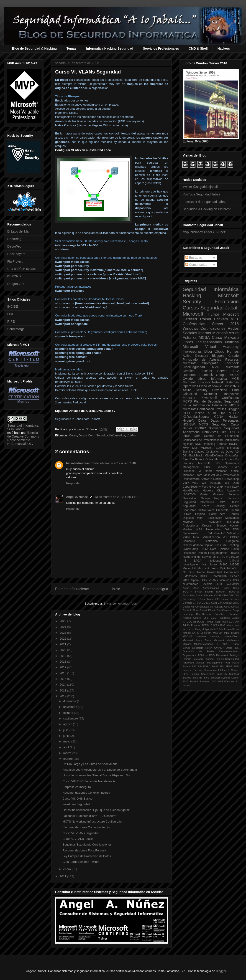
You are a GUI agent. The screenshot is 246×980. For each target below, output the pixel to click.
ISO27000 (189, 494)
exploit (208, 584)
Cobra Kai (188, 607)
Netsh (209, 648)
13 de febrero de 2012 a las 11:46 (114, 463)
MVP (186, 448)
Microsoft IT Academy (202, 522)
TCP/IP (223, 502)
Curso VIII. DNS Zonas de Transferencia (89, 781)
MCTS (203, 424)
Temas (71, 48)
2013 (63, 690)
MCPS (187, 401)
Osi (227, 529)
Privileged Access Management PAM (206, 663)
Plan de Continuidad (227, 659)
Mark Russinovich (210, 518)
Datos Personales (225, 420)
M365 (224, 565)
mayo (67, 741)
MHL (227, 633)
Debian (202, 553)
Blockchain (189, 595)
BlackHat (234, 592)
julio (66, 730)
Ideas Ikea (233, 625)
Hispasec (189, 471)
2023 (63, 633)
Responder (73, 483)
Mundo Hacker (228, 526)
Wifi (204, 483)
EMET (214, 618)
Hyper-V (188, 420)
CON (214, 603)
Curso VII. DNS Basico (77, 799)
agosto (68, 724)
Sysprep (215, 678)
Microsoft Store (192, 475)
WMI (220, 681)
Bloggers (218, 356)
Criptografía (210, 363)
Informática (219, 379)
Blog (208, 351)
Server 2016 (225, 324)
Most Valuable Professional (221, 475)
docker (187, 685)
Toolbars (205, 681)
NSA (199, 529)
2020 (63, 650)
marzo (68, 753)
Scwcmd (187, 670)
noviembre (71, 707)
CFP (231, 595)
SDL (222, 666)
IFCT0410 (207, 625)
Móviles (188, 529)
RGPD (207, 666)
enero (68, 869)
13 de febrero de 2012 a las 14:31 (117, 497)
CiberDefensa (214, 456)
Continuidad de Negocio (209, 607)
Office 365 (232, 648)
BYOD (198, 592)
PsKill (236, 663)
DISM (204, 549)
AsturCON (233, 584)
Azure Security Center (220, 506)
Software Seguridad (224, 428)
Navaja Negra (211, 498)
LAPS (196, 633)
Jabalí (222, 629)
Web (195, 483)
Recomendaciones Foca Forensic (85, 850)
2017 (63, 667)
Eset (186, 459)
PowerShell (209, 398)
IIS (184, 561)
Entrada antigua (156, 589)
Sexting (195, 674)
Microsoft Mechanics (226, 640)
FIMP (235, 467)
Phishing (209, 659)
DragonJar (232, 456)
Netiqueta (198, 648)
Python (187, 666)
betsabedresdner (78, 463)
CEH (225, 595)
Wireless (225, 580)
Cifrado (234, 356)
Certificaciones (213, 328)
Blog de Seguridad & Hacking (34, 48)
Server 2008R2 (194, 428)
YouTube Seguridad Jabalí (201, 194)
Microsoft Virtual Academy (211, 347)
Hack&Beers (217, 514)
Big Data (232, 483)
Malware (232, 338)
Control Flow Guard (195, 610)
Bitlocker (221, 592)
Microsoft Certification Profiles (204, 409)
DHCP (187, 514)
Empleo (200, 514)
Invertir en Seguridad (76, 804)
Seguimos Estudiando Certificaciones (87, 845)
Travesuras (192, 351)
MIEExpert (205, 471)
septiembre (71, 718)
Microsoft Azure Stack (197, 640)
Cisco (203, 386)
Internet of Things (193, 629)
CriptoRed (190, 394)
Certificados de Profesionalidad (203, 440)
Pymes (233, 351)
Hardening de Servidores (199, 557)
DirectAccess (204, 614)
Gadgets (225, 618)
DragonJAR (15, 284)
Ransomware (191, 479)
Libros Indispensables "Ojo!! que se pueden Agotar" (96, 810)
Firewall (234, 553)
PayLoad (197, 659)
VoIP (186, 483)
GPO (186, 413)
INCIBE (13, 306)
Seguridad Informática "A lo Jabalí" (23, 427)
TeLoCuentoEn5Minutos (223, 533)
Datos (203, 420)
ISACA (197, 561)
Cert (220, 603)
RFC (194, 666)
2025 (63, 621)
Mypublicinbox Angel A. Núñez (204, 232)
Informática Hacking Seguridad (110, 48)
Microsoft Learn (208, 568)
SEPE (229, 666)
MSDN (235, 633)
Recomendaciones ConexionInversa (86, 793)
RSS (236, 529)
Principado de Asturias (202, 360)
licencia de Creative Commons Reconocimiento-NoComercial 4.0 (23, 438)
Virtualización (211, 537)
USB (204, 580)
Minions (187, 644)
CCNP (218, 595)
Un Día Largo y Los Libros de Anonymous (90, 764)
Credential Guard (227, 510)
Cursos (191, 308)
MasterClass (232, 636)
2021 (63, 644)
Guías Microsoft (216, 459)
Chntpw (228, 603)
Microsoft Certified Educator (211, 369)
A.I (225, 537)
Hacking (192, 295)
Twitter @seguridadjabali (200, 187)
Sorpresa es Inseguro (77, 787)
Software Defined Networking (220, 479)
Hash (217, 622)
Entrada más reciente (72, 589)
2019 (63, 656)
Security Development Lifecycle (212, 670)
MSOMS (187, 636)
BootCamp (190, 510)
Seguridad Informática (211, 289)
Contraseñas (232, 607)
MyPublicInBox (229, 568)
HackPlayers (16, 254)
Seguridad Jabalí (220, 308)
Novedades (213, 529)
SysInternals (191, 533)
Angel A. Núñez (84, 429)
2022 (63, 639)
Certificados (230, 398)
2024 (63, 627)
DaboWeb (14, 246)
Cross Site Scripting (226, 545)
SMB (236, 666)
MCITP (234, 413)
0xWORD (14, 276)
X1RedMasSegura (196, 417)
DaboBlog (14, 239)
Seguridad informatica (110, 435)
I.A (219, 557)
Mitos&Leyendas (204, 644)
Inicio (116, 589)
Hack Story (232, 487)
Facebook (232, 363)
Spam (195, 580)
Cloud (220, 351)
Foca (205, 487)
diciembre (70, 701)
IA (223, 557)
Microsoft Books (212, 448)
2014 (63, 685)
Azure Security (195, 390)
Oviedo (188, 379)
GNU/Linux (216, 487)
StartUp (187, 678)
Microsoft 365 (209, 463)
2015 (63, 679)
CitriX (236, 603)
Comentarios (196, 265)
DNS (198, 444)
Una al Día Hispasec (22, 269)
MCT (235, 319)
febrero (68, 759)
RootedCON (219, 576)
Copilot (208, 545)
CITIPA (197, 603)
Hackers (224, 48)
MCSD (234, 405)
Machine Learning (208, 636)
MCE (235, 379)
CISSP (234, 537)
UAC (213, 681)
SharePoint (207, 674)
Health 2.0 (226, 622)
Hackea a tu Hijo (209, 413)
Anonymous (191, 432)
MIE (197, 436)
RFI (200, 666)
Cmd (235, 390)
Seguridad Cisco (225, 424)
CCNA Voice (206, 510)
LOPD (234, 432)
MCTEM (218, 633)
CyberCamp (190, 549)
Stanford (234, 674)
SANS (215, 666)
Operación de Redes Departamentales (211, 651)
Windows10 (216, 386)
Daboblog (209, 444)
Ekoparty (221, 467)
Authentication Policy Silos (221, 588)
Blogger (233, 409)
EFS (206, 618)
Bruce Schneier (205, 595)
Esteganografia (218, 553)
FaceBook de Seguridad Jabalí (204, 202)
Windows (190, 328)
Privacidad (220, 390)
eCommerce (191, 584)
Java (229, 629)
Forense (222, 444)
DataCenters (224, 610)
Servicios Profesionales (161, 48)
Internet (205, 333)
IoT (216, 629)
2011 (63, 876)
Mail (195, 448)
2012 (63, 696)
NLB (218, 644)
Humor (213, 314)
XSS (236, 580)
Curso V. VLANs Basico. (78, 839)
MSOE (234, 565)
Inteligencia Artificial (223, 561)
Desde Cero (86, 435)
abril (67, 747)
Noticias (232, 342)
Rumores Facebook (198, 375)
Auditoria (216, 483)
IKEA (216, 625)
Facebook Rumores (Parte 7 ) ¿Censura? (90, 816)
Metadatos (232, 518)
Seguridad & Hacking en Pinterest (207, 209)
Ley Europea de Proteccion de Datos (87, 856)
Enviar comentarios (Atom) (121, 604)
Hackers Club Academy (221, 491)
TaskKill (194, 681)
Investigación (191, 565)
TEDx (235, 502)
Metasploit (189, 568)
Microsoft (193, 314)
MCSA (204, 338)
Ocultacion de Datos (220, 452)
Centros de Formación (221, 436)
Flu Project (15, 261)
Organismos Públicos (195, 655)
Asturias (190, 338)
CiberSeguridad (194, 367)
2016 (63, 673)
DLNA (212, 610)
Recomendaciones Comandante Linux (87, 827)
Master (204, 494)
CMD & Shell (198, 48)
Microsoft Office (227, 471)
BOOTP (187, 592)
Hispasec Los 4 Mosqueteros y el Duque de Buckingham (100, 770)
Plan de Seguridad (208, 401)
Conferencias (194, 324)
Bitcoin (209, 592)
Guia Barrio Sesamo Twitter (81, 862)
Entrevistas (210, 432)
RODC (204, 576)
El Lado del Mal (18, 231)
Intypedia (208, 629)
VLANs (131, 435)
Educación (219, 405)
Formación (227, 302)
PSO (212, 655)
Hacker (234, 417)
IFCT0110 (232, 557)
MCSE (234, 375)
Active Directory (195, 356)
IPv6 (223, 625)
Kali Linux (210, 565)
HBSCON (199, 622)
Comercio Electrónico (200, 541)
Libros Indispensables (202, 342)
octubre (69, 713)
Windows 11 (231, 681)
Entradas (194, 258)
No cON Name (194, 572)
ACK (219, 584)
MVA (215, 367)
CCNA (219, 417)
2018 (63, 662)
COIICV (206, 603)
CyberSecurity (192, 487)
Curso (73, 435)
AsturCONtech (191, 588)
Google (221, 375)
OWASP (219, 648)
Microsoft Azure (225, 333)
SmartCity (221, 674)
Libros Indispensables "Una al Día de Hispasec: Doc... (98, 775)
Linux (186, 436)
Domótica (220, 614)
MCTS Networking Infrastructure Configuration (93, 822)
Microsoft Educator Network (203, 382)
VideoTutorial (191, 537)
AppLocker (190, 506)
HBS (224, 432)
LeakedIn (206, 633)
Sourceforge (16, 329)
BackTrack (196, 456)
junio (67, 736)
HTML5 (209, 622)
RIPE (11, 322)
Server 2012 (228, 371)
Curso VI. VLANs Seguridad (81, 833)
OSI (10, 314)
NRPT (226, 644)
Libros (202, 379)
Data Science (220, 549)
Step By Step (201, 678)
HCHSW (189, 424)
